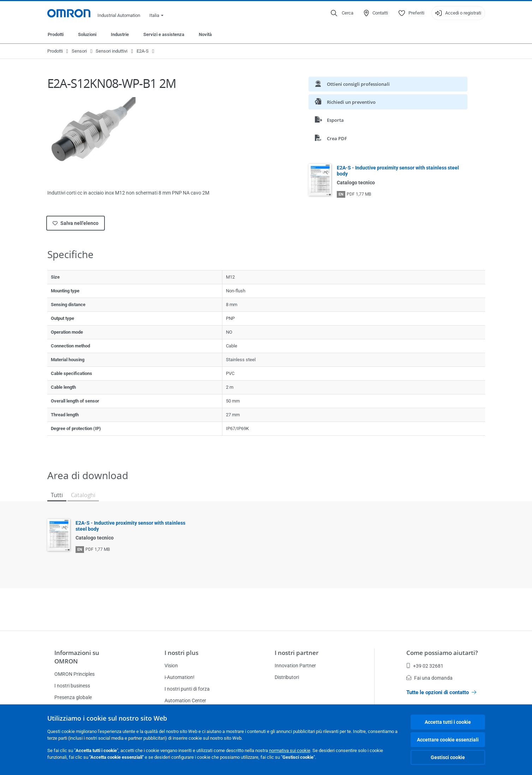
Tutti (57, 495)
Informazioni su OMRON (77, 657)
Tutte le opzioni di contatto (441, 692)
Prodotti (56, 34)
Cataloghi (83, 495)
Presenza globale (73, 697)
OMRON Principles (74, 674)
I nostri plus (181, 653)
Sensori (79, 51)
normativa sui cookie (290, 750)
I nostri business (72, 686)
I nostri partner (297, 653)
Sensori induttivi (112, 51)
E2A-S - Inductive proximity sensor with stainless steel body (398, 171)
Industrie (120, 34)
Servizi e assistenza (164, 34)
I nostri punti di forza (187, 689)
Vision (171, 666)
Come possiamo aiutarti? (442, 653)
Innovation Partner (295, 666)
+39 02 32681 (425, 666)
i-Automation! (180, 677)
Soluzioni (87, 34)
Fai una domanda (429, 678)
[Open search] (342, 13)
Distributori (287, 677)
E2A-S (143, 51)
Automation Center (185, 701)
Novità (205, 34)
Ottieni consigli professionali (352, 84)
